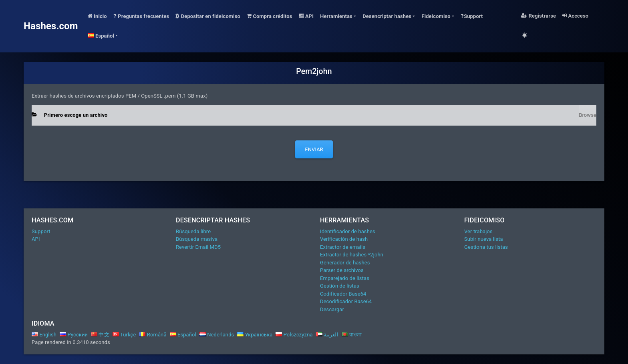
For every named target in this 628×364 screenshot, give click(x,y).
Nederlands (217, 335)
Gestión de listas (340, 286)
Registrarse (538, 16)
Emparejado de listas (345, 278)
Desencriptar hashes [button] (387, 16)
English (44, 335)
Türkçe (124, 335)
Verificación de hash (344, 239)
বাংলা (352, 335)
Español (183, 335)
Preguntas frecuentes (141, 16)
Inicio (97, 16)
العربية (327, 335)
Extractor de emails (343, 247)
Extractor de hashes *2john (352, 255)
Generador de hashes (345, 263)
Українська (255, 335)
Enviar (314, 149)
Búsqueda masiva (197, 239)
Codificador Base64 (343, 294)
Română (153, 335)
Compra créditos (270, 16)
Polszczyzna (294, 335)
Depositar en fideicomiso (208, 16)
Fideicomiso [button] (436, 16)
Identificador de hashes (348, 231)
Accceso (575, 16)
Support (472, 16)
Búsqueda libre (193, 231)
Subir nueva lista (484, 239)
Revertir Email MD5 (198, 247)
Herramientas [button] (336, 16)
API (306, 16)
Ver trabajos (478, 231)
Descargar (332, 309)
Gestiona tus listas (486, 247)
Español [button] (101, 36)
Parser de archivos (342, 270)
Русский (74, 335)
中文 (100, 335)
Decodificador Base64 (346, 301)
